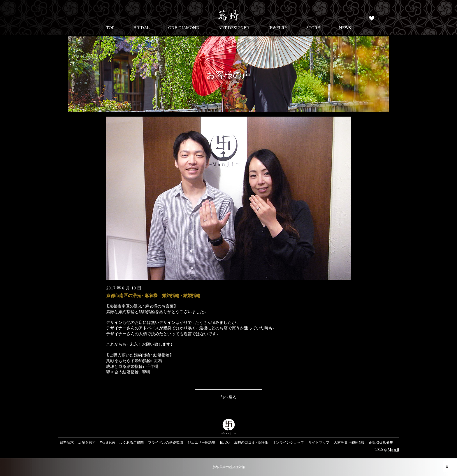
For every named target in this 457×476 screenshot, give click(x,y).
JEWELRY (278, 27)
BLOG (225, 442)
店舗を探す (87, 442)
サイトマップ (319, 442)
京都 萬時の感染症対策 (229, 467)
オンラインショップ (288, 442)
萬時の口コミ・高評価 (251, 442)
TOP (110, 27)
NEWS (345, 27)
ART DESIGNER (234, 27)
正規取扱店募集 (381, 442)
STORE (313, 27)
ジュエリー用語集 (201, 442)
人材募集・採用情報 (349, 442)
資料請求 (67, 442)
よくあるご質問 (131, 442)
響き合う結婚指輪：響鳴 (128, 372)
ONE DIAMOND (184, 27)
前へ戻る (228, 397)
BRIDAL (142, 27)
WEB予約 (107, 442)
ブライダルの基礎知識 (166, 442)
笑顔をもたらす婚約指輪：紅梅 (134, 360)
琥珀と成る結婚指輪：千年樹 (132, 366)
